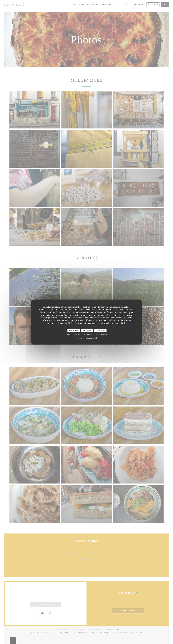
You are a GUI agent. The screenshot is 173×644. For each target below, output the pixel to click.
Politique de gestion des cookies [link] (87, 338)
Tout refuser (87, 330)
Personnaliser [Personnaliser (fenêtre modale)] (100, 330)
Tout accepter (74, 330)
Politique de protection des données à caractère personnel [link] (87, 334)
